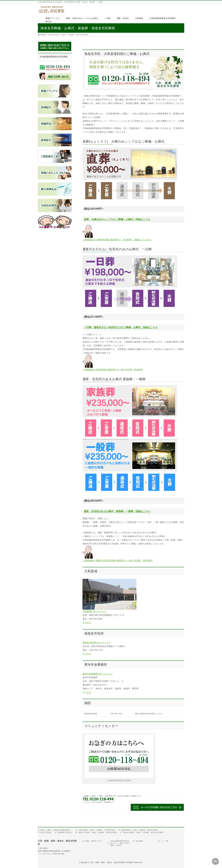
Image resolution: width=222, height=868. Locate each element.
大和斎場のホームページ (94, 611)
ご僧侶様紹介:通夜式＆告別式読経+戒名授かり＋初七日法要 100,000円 (118, 560)
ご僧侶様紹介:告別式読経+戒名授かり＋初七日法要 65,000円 (113, 370)
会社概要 (139, 840)
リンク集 (164, 840)
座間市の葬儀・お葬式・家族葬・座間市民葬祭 (98, 832)
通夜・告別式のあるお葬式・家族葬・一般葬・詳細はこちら (117, 511)
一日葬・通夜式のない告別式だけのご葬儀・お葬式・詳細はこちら (121, 327)
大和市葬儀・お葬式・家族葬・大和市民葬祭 (97, 829)
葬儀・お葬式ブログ (94, 840)
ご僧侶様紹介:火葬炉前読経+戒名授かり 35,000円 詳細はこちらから (117, 240)
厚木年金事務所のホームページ (98, 674)
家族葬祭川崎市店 (65, 832)
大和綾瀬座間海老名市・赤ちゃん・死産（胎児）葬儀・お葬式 (121, 842)
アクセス (87, 622)
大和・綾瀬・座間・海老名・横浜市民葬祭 (107, 862)
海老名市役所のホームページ (97, 643)
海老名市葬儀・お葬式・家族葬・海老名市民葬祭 (143, 832)
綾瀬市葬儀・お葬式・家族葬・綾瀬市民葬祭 (140, 829)
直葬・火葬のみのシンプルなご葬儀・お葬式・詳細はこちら (117, 219)
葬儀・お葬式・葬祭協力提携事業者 (55, 829)
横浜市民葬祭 (46, 832)
